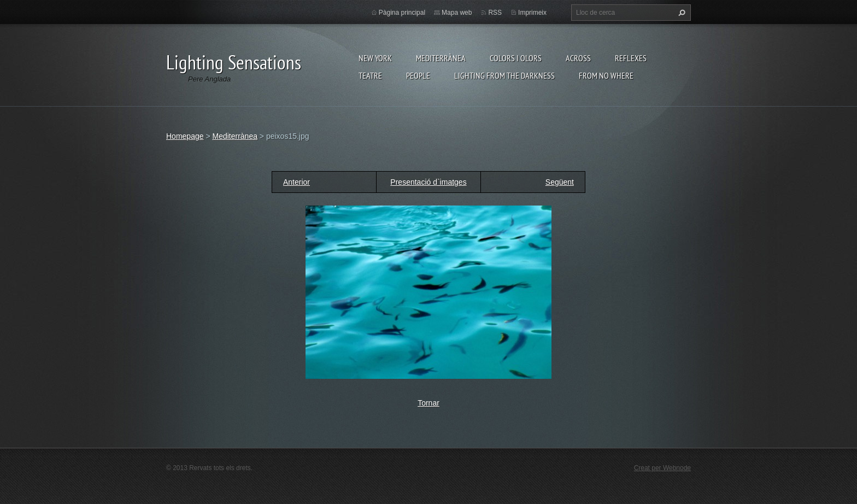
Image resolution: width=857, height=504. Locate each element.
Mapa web (457, 13)
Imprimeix (532, 13)
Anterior (297, 182)
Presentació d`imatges (428, 182)
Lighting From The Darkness (504, 75)
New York (375, 58)
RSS (495, 13)
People (418, 75)
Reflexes (631, 58)
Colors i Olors (516, 58)
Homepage (185, 136)
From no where (606, 75)
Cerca (680, 13)
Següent (560, 182)
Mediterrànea (441, 58)
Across (578, 58)
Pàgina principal (402, 13)
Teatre (370, 75)
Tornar (428, 403)
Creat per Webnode (662, 468)
